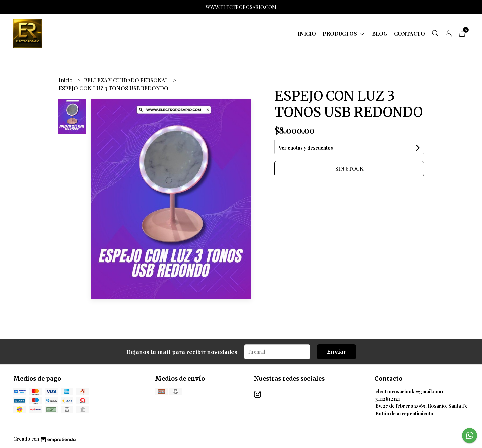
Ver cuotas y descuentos (306, 148)
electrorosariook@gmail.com (409, 391)
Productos (344, 34)
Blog (380, 34)
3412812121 (388, 399)
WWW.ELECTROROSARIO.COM (241, 7)
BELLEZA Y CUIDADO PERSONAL (127, 80)
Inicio (307, 34)
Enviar (337, 352)
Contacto (410, 34)
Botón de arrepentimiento (404, 413)
